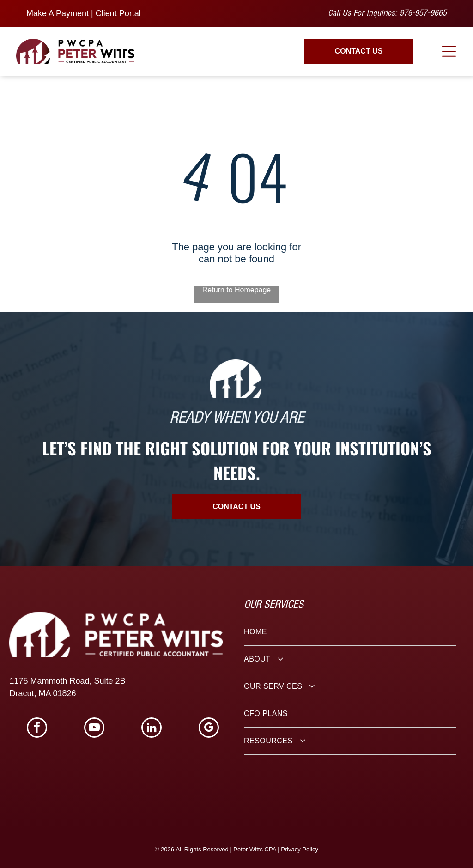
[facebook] (37, 729)
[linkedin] (152, 729)
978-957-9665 (423, 14)
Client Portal (118, 13)
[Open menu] (449, 51)
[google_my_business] (209, 729)
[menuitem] (350, 632)
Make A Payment (58, 13)
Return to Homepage (237, 290)
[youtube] (94, 729)
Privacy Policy (300, 849)
